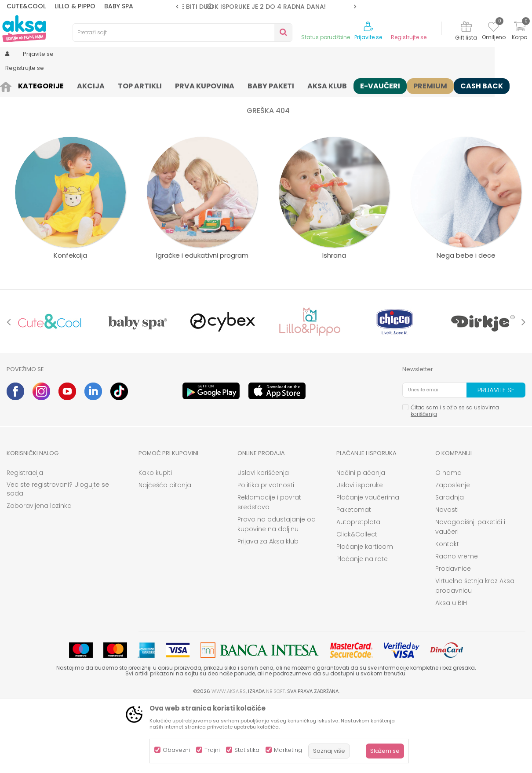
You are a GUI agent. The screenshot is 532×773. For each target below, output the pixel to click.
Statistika (247, 750)
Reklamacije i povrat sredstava (269, 570)
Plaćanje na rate (362, 627)
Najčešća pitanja (165, 553)
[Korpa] (520, 32)
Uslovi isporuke (360, 553)
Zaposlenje (453, 553)
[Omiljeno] (494, 28)
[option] (266, 7)
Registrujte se (409, 37)
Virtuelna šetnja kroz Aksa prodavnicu (475, 654)
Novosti (447, 578)
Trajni (212, 750)
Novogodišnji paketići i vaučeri (470, 595)
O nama (448, 541)
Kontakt (447, 612)
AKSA (13, 85)
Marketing (288, 750)
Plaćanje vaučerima (368, 565)
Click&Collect (357, 602)
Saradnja (450, 565)
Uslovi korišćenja (263, 541)
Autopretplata (358, 590)
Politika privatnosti (266, 553)
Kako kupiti (155, 541)
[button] (182, 33)
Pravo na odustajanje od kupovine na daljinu (277, 592)
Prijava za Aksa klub (268, 609)
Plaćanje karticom (365, 615)
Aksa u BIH (451, 671)
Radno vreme (457, 624)
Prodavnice (453, 637)
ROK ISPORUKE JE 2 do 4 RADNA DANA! (266, 7)
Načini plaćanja (361, 541)
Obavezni (176, 750)
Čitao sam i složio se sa (455, 479)
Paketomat (354, 578)
